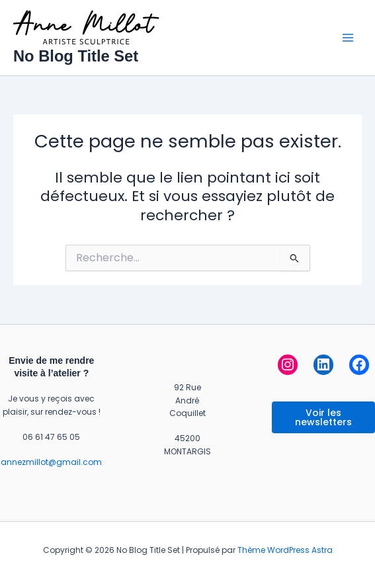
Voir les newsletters (323, 417)
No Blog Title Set (76, 56)
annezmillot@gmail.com (51, 462)
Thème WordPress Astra (285, 550)
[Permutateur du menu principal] (348, 38)
